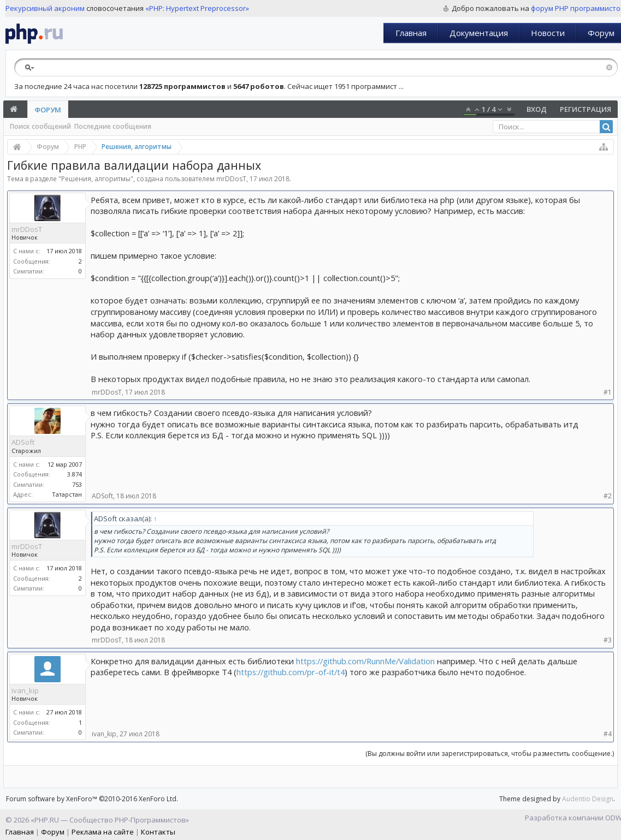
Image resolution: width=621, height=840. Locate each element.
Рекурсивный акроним (45, 8)
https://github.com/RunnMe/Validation (365, 661)
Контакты (158, 832)
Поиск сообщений (40, 126)
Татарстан (67, 494)
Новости (548, 33)
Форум (48, 110)
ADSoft (23, 442)
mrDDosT (231, 179)
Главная (411, 33)
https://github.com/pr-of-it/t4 (291, 672)
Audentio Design (588, 799)
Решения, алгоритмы (96, 179)
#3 (608, 640)
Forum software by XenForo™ (92, 799)
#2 (608, 496)
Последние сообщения (113, 126)
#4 (608, 734)
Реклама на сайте (103, 832)
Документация (479, 33)
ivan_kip (25, 690)
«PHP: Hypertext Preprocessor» (197, 8)
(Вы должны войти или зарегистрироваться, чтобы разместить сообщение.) (490, 753)
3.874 (75, 474)
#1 (608, 392)
